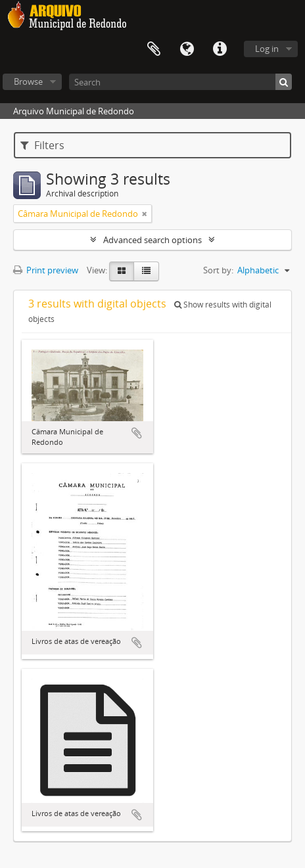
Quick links (220, 49)
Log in (267, 49)
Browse (28, 81)
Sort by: (218, 270)
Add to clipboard (137, 433)
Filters (42, 145)
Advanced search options (152, 240)
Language (187, 49)
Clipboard (154, 49)
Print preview (46, 270)
